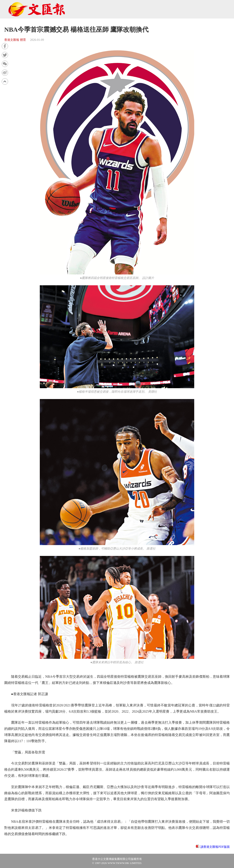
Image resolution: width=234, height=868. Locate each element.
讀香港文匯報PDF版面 (215, 847)
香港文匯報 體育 (15, 40)
